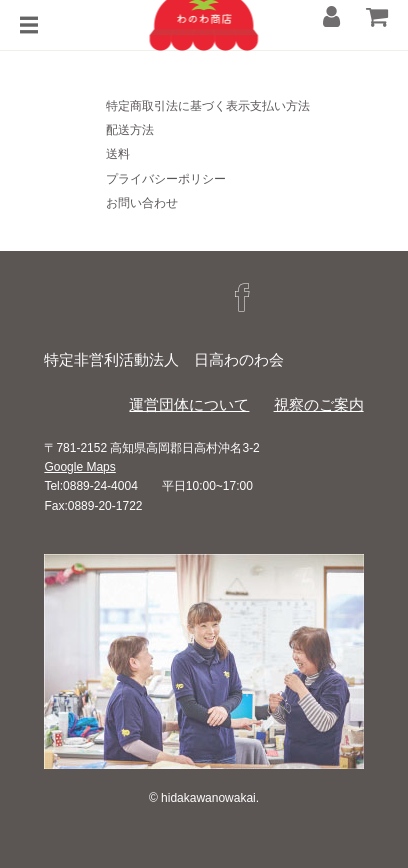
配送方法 (130, 130)
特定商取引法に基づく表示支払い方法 (208, 106)
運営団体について (189, 404)
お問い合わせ (142, 203)
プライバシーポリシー (166, 179)
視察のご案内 (319, 404)
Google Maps (79, 467)
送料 (118, 154)
